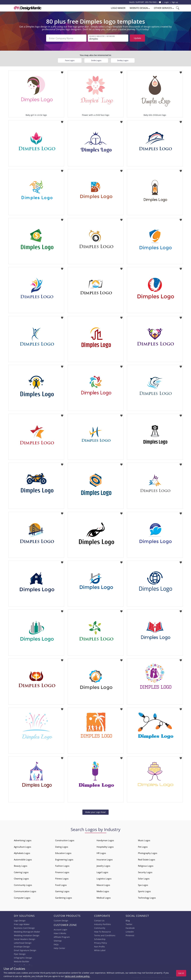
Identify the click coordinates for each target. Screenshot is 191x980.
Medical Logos (104, 897)
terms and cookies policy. (77, 976)
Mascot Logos (103, 884)
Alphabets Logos (22, 853)
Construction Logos (65, 840)
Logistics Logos (104, 878)
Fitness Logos (62, 878)
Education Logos (63, 853)
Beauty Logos (21, 865)
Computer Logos (22, 897)
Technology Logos (147, 897)
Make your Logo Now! (95, 812)
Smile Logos (96, 60)
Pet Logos (143, 846)
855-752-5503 (151, 2)
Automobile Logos (23, 859)
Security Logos (145, 872)
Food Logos (61, 884)
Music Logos (144, 840)
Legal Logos (102, 872)
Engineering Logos (64, 859)
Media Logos (103, 891)
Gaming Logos (62, 891)
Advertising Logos (23, 840)
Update (137, 38)
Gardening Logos (64, 897)
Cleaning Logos (21, 878)
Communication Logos (25, 891)
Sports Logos (144, 891)
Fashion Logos (62, 865)
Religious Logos (146, 865)
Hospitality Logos (105, 846)
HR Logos (101, 853)
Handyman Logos (105, 840)
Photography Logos (148, 853)
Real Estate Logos (147, 859)
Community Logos (23, 884)
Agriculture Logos (22, 846)
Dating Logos (62, 846)
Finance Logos (62, 872)
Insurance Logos (105, 859)
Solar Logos (144, 878)
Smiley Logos (123, 60)
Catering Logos (21, 872)
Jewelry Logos (103, 865)
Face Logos (70, 60)
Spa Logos (143, 884)
